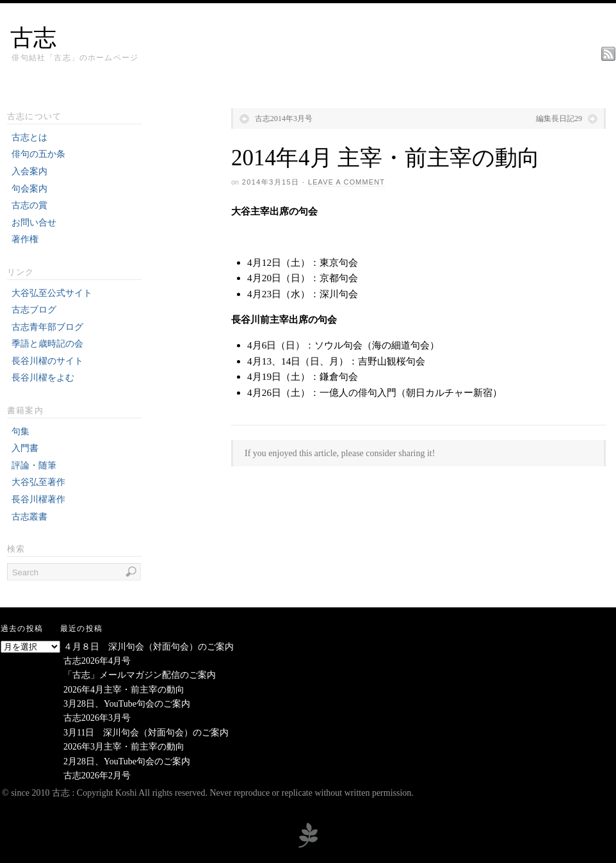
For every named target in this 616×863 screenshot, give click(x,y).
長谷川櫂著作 (38, 499)
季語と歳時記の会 (47, 344)
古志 (33, 38)
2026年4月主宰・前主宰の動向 (124, 690)
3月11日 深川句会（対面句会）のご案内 (146, 733)
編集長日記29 (559, 119)
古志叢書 (29, 517)
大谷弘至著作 (38, 482)
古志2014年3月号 (284, 119)
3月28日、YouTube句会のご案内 (127, 704)
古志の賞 (29, 205)
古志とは (29, 137)
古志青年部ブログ (47, 327)
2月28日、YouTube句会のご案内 (127, 761)
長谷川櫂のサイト (47, 361)
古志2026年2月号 (97, 776)
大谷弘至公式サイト (52, 293)
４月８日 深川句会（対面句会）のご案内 (149, 647)
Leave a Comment (346, 182)
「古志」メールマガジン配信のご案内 (140, 675)
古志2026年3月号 (97, 718)
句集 (20, 431)
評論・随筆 (34, 465)
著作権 (25, 239)
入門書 (25, 448)
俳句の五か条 (38, 154)
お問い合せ (34, 223)
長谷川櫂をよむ (43, 378)
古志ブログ (34, 310)
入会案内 (29, 171)
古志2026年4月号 (97, 661)
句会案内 (29, 189)
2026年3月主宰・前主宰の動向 (124, 747)
